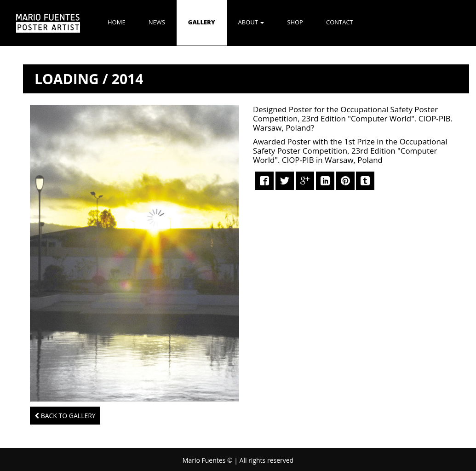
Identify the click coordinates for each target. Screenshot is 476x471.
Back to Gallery (65, 416)
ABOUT (251, 22)
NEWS (157, 22)
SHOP (295, 22)
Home (117, 22)
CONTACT (340, 22)
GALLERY (202, 22)
